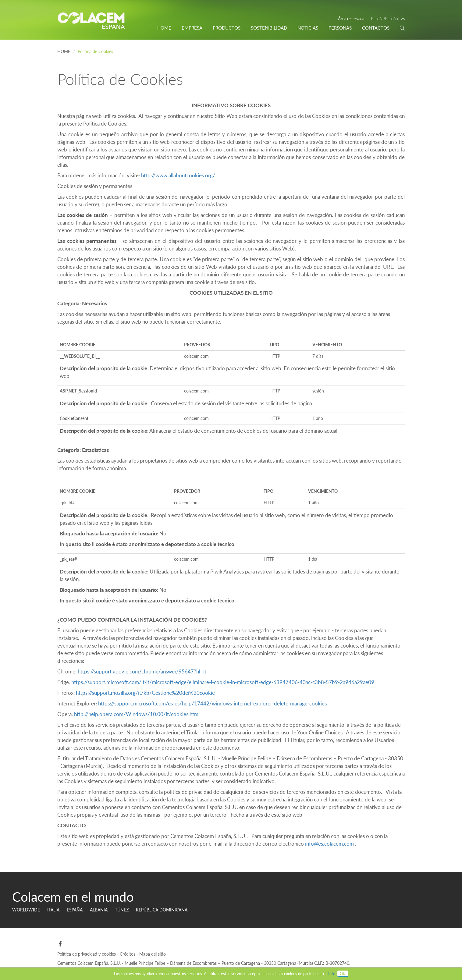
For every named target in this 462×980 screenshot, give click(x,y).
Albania (99, 910)
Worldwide (26, 910)
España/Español (385, 19)
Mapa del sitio (153, 954)
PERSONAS (340, 28)
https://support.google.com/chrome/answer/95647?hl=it (142, 671)
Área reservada (351, 19)
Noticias (308, 28)
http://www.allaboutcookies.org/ (178, 175)
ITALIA (53, 910)
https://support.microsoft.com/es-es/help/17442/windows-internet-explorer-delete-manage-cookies (212, 703)
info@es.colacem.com (329, 844)
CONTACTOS (376, 28)
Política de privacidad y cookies (87, 954)
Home (164, 28)
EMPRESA (192, 28)
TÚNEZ (122, 910)
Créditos (128, 954)
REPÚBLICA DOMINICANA (162, 910)
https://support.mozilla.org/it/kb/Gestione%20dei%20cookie (145, 693)
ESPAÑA (75, 910)
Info (332, 974)
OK (343, 974)
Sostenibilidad (269, 28)
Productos (227, 28)
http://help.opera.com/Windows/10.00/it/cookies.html (137, 714)
